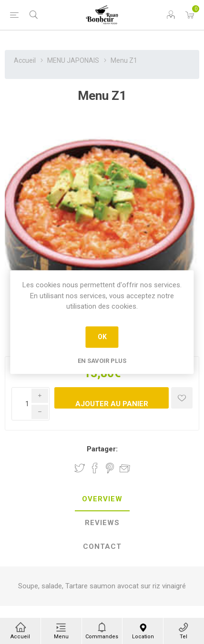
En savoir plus (102, 361)
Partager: (102, 449)
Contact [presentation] (102, 546)
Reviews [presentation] (102, 523)
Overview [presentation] (102, 499)
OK (102, 337)
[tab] (102, 499)
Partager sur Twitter (80, 468)
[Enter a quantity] (31, 404)
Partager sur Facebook (95, 468)
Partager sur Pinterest (110, 468)
